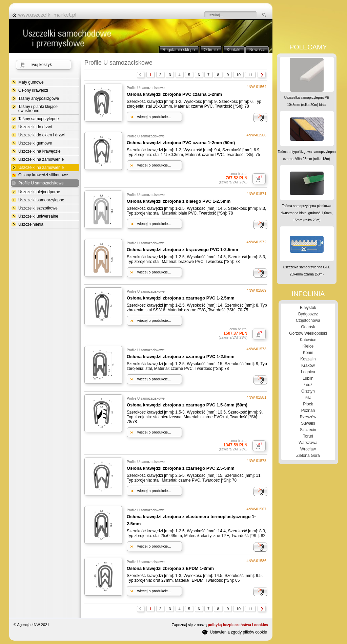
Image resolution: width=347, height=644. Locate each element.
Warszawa (308, 443)
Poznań (308, 410)
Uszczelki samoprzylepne (41, 200)
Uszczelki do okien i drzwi (42, 135)
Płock (308, 404)
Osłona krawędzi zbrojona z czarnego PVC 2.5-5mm (181, 468)
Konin (308, 353)
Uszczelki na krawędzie (39, 151)
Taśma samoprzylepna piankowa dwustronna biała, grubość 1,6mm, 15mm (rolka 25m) (307, 213)
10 (238, 75)
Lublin (308, 378)
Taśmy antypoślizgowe (39, 98)
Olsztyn (308, 391)
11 (250, 75)
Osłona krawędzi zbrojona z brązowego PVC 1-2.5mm (182, 250)
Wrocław (308, 449)
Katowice (308, 340)
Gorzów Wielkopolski (308, 333)
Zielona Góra (308, 456)
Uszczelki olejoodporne (39, 192)
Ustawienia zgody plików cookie (235, 632)
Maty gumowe (31, 82)
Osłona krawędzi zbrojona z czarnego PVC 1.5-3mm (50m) (187, 405)
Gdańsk (308, 327)
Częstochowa (308, 320)
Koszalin (308, 359)
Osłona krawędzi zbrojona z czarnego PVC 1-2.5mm (181, 298)
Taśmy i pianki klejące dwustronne (38, 109)
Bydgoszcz (308, 314)
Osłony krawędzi (33, 90)
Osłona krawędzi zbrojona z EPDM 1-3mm (170, 568)
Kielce (308, 346)
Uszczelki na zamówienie (41, 159)
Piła (308, 398)
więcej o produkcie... (154, 117)
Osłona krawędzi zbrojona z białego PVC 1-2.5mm (179, 201)
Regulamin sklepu (179, 50)
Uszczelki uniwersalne (38, 216)
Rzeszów (308, 417)
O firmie (211, 50)
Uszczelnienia (31, 224)
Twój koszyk (41, 65)
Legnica (308, 372)
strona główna (46, 15)
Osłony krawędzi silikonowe (43, 175)
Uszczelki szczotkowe (38, 208)
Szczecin (308, 430)
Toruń (308, 436)
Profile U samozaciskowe (41, 183)
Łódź (308, 385)
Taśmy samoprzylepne (38, 119)
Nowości (257, 50)
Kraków (308, 365)
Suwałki (308, 423)
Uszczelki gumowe (35, 143)
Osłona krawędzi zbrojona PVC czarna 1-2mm (174, 94)
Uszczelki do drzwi (35, 127)
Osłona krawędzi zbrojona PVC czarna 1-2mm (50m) (181, 143)
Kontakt (234, 50)
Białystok (308, 308)
